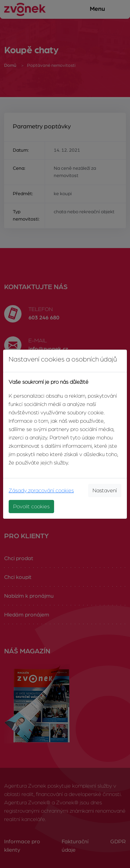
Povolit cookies (31, 507)
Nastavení (105, 491)
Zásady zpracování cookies (41, 491)
